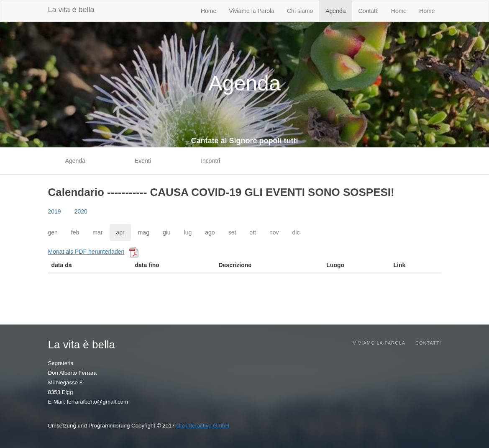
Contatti (369, 11)
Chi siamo (300, 11)
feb (75, 232)
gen (53, 232)
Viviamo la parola (379, 343)
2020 (81, 211)
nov (274, 232)
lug (188, 232)
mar (97, 232)
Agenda (335, 11)
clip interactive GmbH (202, 426)
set (232, 232)
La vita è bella (71, 10)
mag (144, 232)
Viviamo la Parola (252, 11)
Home (209, 11)
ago (210, 232)
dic (296, 232)
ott (253, 232)
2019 (55, 211)
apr (120, 232)
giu (167, 232)
